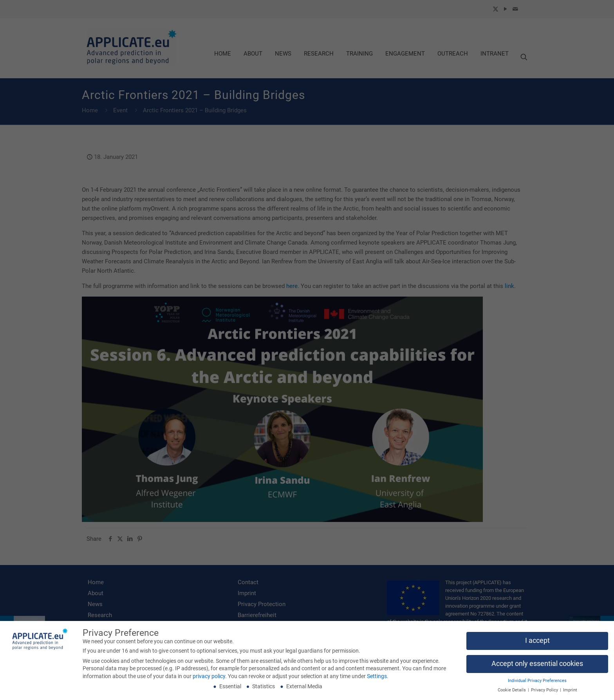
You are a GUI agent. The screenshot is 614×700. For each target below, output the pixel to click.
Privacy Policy (545, 692)
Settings (377, 678)
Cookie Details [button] (512, 692)
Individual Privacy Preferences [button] (537, 683)
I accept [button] (537, 643)
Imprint (570, 692)
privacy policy (209, 678)
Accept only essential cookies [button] (537, 666)
